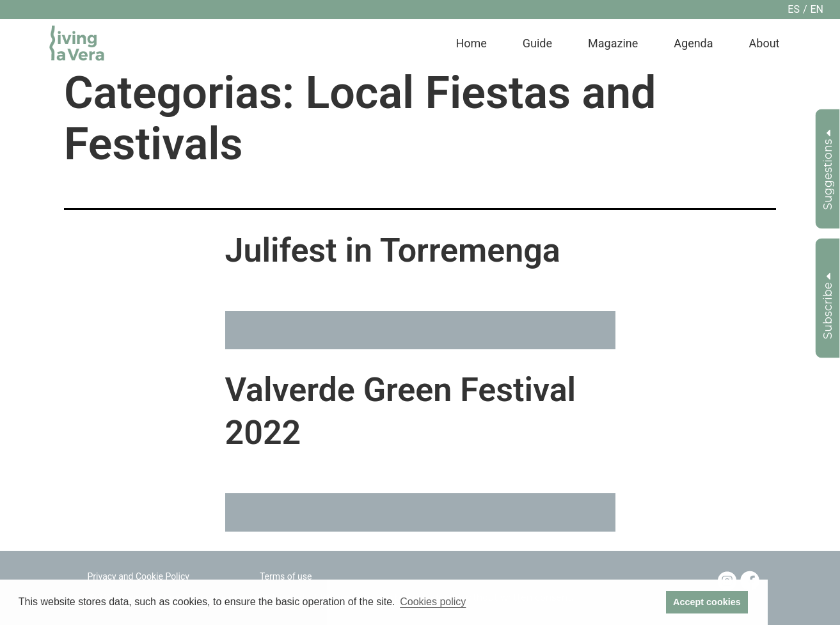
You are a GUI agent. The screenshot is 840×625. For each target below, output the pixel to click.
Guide (537, 43)
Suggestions (828, 170)
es (794, 9)
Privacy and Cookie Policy (139, 576)
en (817, 9)
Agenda (693, 43)
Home (471, 43)
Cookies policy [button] (433, 602)
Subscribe (828, 306)
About (765, 43)
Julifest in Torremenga (393, 250)
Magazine (613, 43)
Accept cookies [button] (707, 602)
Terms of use (286, 576)
